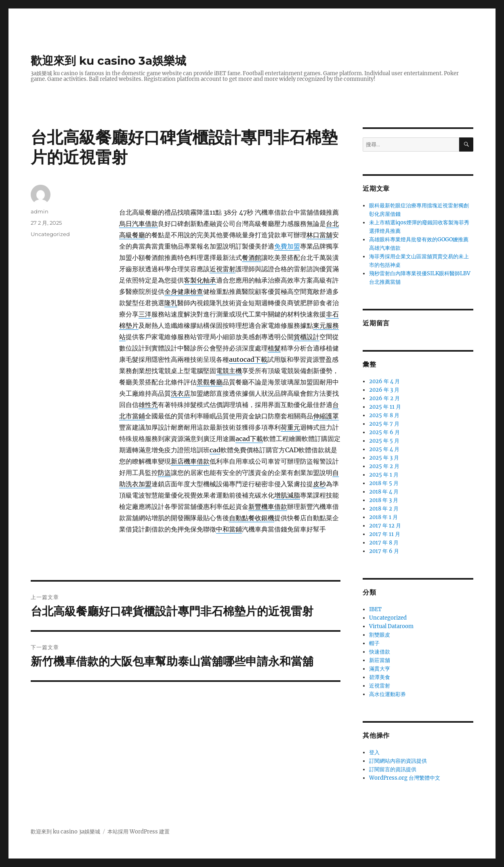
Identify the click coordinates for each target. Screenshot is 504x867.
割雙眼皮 (380, 635)
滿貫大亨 (380, 669)
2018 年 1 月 (383, 517)
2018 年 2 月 (384, 509)
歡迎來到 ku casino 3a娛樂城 (108, 61)
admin (40, 211)
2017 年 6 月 (384, 551)
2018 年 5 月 (384, 483)
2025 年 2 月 (384, 466)
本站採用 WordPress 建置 (139, 832)
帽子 (374, 643)
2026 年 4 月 (384, 381)
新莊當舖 (380, 660)
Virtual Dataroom (391, 626)
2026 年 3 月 (384, 390)
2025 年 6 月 (384, 432)
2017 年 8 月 (384, 543)
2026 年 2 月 (384, 398)
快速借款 (380, 652)
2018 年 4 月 (384, 492)
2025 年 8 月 (384, 415)
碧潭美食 (380, 677)
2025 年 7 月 (384, 424)
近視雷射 (380, 686)
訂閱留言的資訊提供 (393, 769)
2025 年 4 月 (384, 449)
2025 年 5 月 (384, 441)
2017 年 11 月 (385, 534)
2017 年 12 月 (385, 526)
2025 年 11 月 (385, 407)
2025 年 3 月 (384, 458)
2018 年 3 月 (384, 500)
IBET (375, 609)
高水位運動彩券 (387, 694)
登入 (374, 752)
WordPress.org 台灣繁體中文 (405, 778)
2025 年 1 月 (384, 475)
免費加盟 (287, 246)
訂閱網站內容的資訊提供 (398, 761)
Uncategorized (50, 234)
